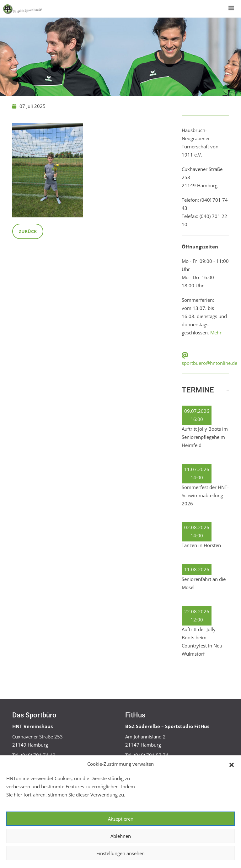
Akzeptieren (121, 819)
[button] (232, 764)
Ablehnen (121, 836)
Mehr (216, 333)
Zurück (28, 231)
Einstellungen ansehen (120, 853)
